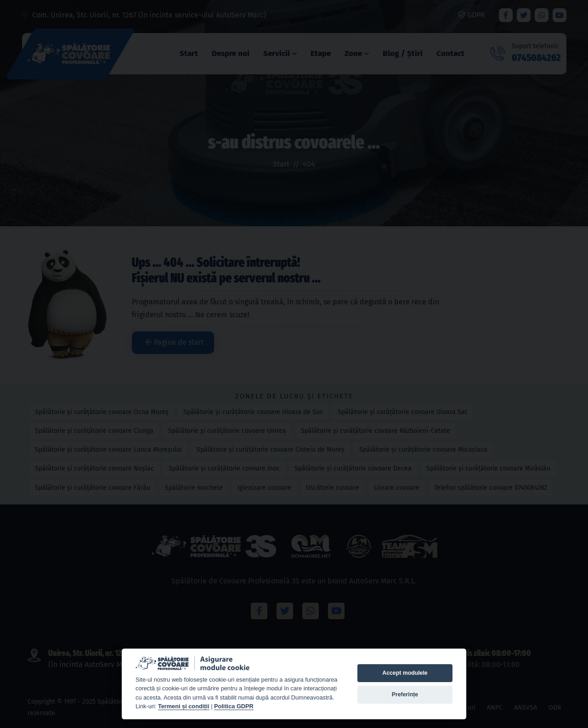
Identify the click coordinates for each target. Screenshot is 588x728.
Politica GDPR (234, 706)
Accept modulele (405, 673)
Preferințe (405, 694)
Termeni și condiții (184, 706)
